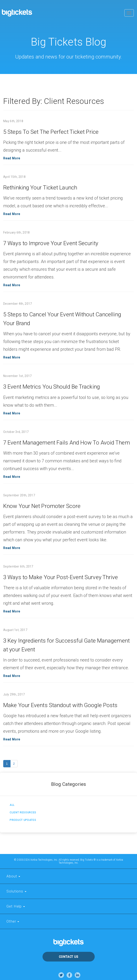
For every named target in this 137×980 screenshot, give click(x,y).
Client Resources (23, 812)
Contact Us (69, 957)
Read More (12, 158)
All (12, 805)
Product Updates (23, 820)
